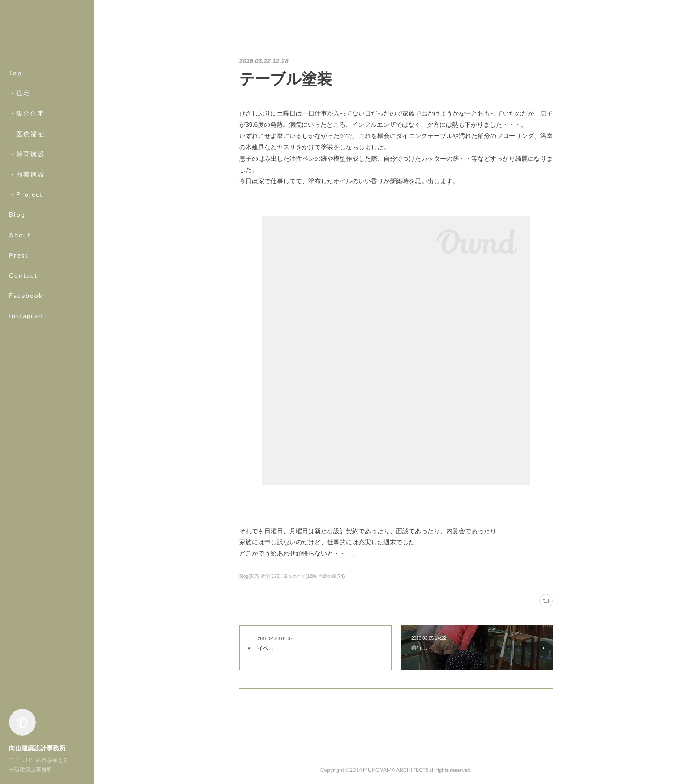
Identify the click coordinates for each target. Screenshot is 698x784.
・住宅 (20, 93)
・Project (26, 194)
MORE (20, 295)
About (20, 235)
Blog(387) (249, 576)
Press (19, 255)
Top (15, 73)
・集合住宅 (27, 113)
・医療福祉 (27, 134)
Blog (17, 214)
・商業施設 (27, 174)
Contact (23, 275)
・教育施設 (27, 154)
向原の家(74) (332, 576)
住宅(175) (271, 576)
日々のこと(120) (299, 576)
